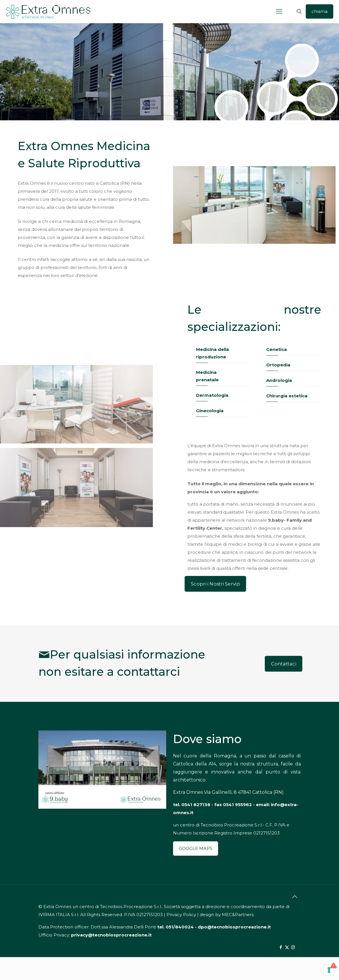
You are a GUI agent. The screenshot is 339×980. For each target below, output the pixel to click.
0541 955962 (237, 805)
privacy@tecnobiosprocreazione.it (111, 935)
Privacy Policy (181, 915)
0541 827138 (196, 805)
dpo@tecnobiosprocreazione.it (234, 927)
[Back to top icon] (295, 897)
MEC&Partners (238, 915)
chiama (320, 11)
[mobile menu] (279, 11)
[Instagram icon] (293, 947)
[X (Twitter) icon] (287, 947)
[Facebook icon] (281, 947)
